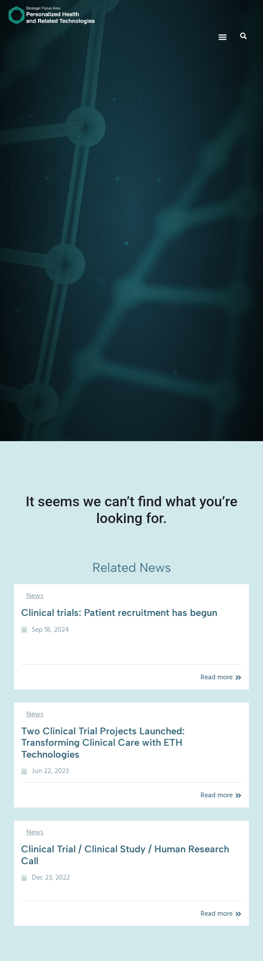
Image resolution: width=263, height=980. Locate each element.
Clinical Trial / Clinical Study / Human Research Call (125, 855)
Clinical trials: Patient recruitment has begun (119, 613)
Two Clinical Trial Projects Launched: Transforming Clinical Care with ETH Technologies (103, 743)
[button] (223, 37)
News (35, 596)
